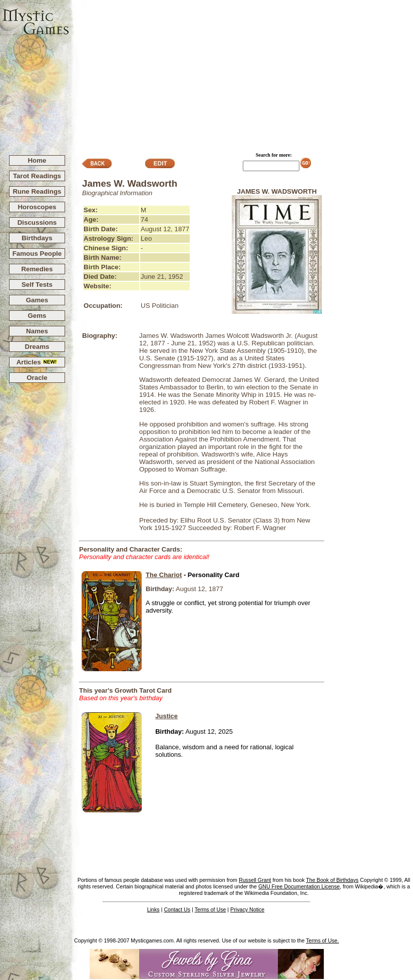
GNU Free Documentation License (299, 886)
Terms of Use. (322, 940)
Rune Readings (37, 191)
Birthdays (37, 238)
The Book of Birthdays (332, 880)
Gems (37, 316)
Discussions (37, 222)
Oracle (37, 378)
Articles (37, 362)
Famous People (37, 254)
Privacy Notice (247, 909)
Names (37, 331)
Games (37, 300)
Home (37, 160)
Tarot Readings (37, 176)
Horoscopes (37, 207)
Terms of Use (211, 909)
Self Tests (37, 285)
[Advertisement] (241, 73)
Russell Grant (255, 880)
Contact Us (177, 909)
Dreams (37, 347)
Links (153, 909)
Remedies (37, 269)
